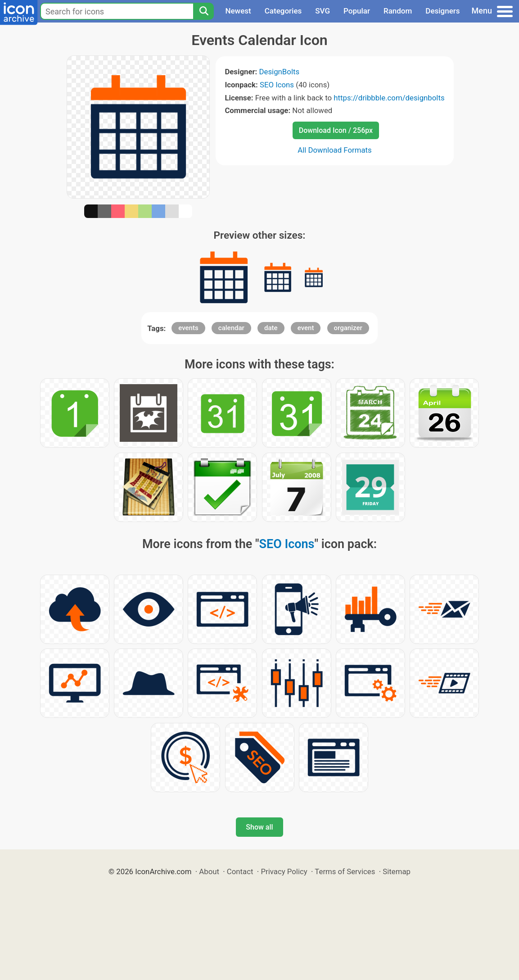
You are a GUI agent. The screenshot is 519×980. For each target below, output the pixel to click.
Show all (259, 827)
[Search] (203, 11)
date (271, 328)
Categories (283, 11)
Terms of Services (345, 871)
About (209, 871)
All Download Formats (335, 150)
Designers (442, 11)
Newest (238, 11)
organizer (348, 328)
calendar (231, 328)
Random (398, 11)
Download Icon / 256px (336, 130)
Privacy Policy (284, 871)
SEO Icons (277, 85)
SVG (323, 11)
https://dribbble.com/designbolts (389, 98)
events (188, 328)
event (306, 328)
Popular (357, 11)
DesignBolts (280, 72)
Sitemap (397, 871)
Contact (240, 871)
